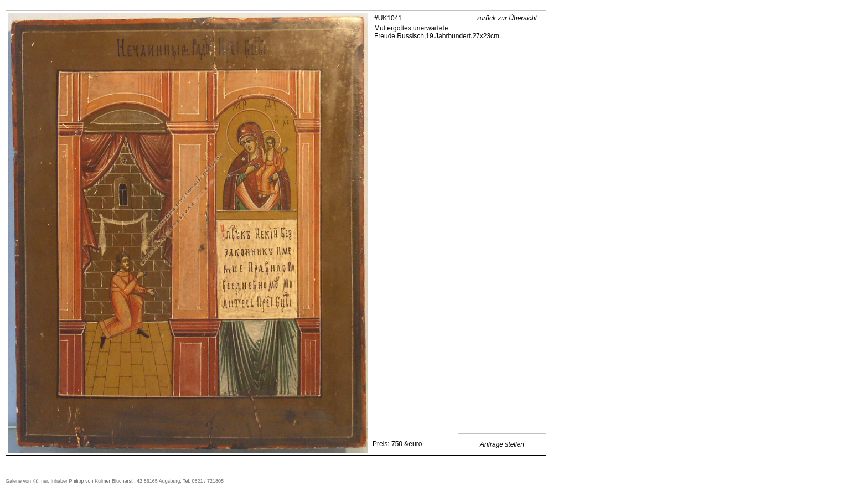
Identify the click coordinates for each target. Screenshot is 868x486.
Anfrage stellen (502, 444)
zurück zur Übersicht (507, 18)
